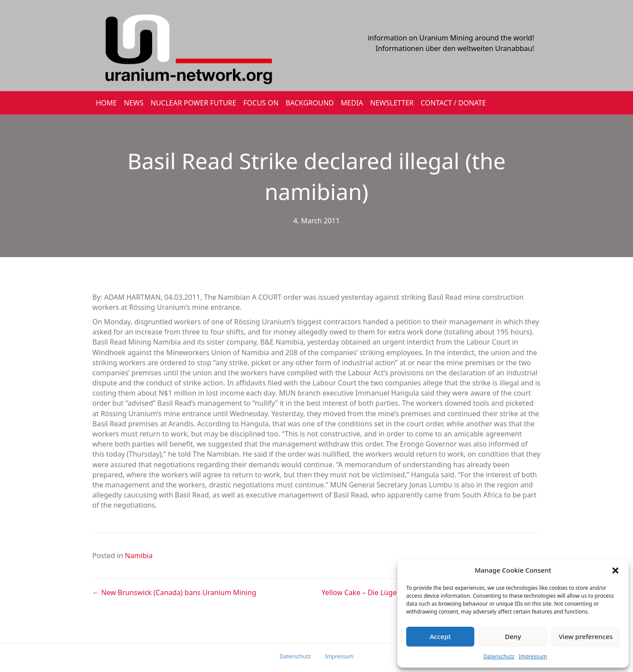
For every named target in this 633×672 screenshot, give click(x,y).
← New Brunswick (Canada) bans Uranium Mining (174, 592)
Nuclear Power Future (194, 103)
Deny (513, 636)
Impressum (533, 656)
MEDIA (352, 103)
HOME (106, 103)
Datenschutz (499, 656)
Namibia (139, 556)
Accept (440, 636)
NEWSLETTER (392, 103)
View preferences (586, 636)
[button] (615, 570)
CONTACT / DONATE (453, 103)
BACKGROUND (310, 103)
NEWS (134, 103)
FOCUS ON (261, 103)
